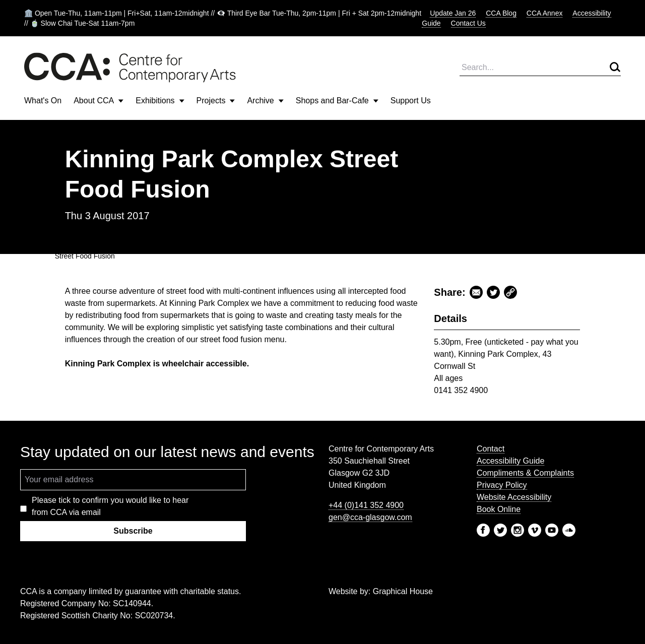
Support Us (411, 101)
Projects (216, 101)
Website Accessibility (514, 497)
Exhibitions (160, 101)
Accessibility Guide (510, 461)
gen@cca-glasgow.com (370, 517)
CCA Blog (501, 13)
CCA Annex (545, 13)
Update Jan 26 (453, 13)
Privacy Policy (502, 485)
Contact (491, 449)
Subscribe (133, 531)
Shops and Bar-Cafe (337, 101)
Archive (265, 101)
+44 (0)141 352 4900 (366, 505)
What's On (43, 101)
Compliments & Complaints (525, 473)
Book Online (499, 509)
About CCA (99, 101)
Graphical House (403, 591)
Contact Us (468, 23)
